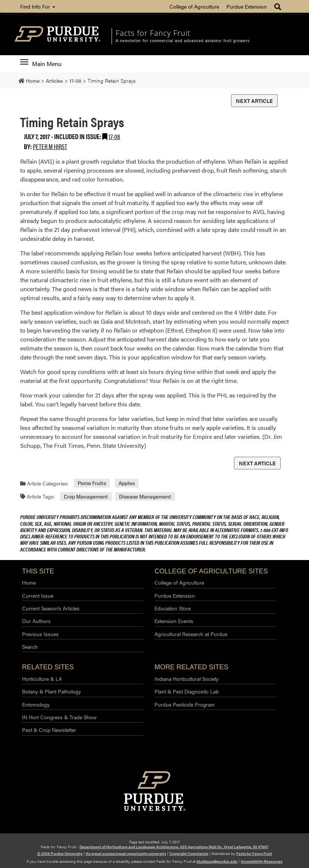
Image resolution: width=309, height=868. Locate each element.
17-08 (114, 136)
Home (29, 582)
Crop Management (86, 496)
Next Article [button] (254, 101)
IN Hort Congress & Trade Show (59, 717)
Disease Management (145, 496)
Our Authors (36, 621)
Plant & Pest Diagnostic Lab (187, 691)
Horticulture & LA (42, 679)
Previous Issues (40, 634)
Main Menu (41, 64)
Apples (127, 483)
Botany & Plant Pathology (51, 691)
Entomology (36, 704)
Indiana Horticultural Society (187, 679)
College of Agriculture (194, 6)
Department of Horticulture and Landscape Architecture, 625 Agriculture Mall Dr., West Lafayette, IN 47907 (174, 847)
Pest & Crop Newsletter (49, 730)
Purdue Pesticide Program (185, 704)
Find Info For (38, 6)
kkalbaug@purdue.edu (217, 861)
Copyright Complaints (189, 853)
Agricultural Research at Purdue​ (191, 634)
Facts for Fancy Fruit (153, 33)
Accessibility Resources (262, 861)
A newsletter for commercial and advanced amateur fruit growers (183, 41)
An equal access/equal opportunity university (126, 853)
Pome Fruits (92, 483)
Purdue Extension (247, 6)
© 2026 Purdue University (60, 853)
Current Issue (38, 595)
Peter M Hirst (50, 146)
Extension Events (174, 621)
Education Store (173, 608)
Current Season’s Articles (51, 608)
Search (30, 647)
